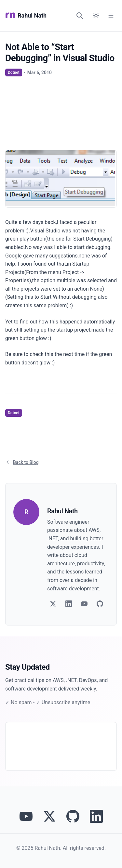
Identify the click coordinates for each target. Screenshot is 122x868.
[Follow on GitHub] (100, 604)
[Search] (80, 16)
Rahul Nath (26, 16)
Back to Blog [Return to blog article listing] (22, 462)
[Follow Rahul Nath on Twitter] (49, 816)
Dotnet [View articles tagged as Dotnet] (14, 72)
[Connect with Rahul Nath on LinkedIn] (96, 816)
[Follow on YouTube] (84, 604)
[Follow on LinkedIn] (69, 604)
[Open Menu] (111, 16)
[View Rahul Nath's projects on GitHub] (73, 816)
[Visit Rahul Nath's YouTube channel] (26, 816)
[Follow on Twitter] (53, 604)
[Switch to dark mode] (96, 16)
